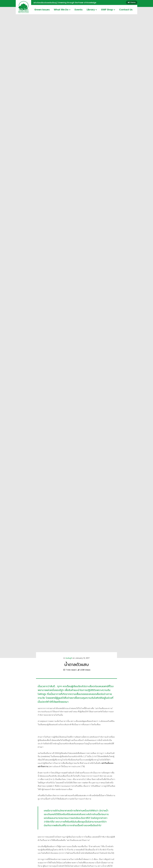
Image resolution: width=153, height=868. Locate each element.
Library (92, 10)
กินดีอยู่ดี (69, 658)
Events (79, 10)
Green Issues (42, 10)
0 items (132, 2)
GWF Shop (108, 10)
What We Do (62, 10)
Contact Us (126, 10)
